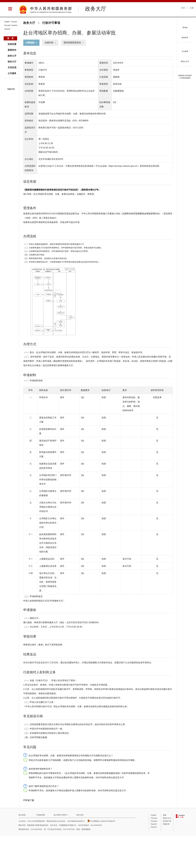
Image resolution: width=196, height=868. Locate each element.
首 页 (10, 38)
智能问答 (11, 89)
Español (14, 25)
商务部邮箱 (86, 829)
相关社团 (80, 815)
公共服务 (12, 73)
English (7, 22)
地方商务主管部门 (61, 815)
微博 (165, 815)
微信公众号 (167, 818)
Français (14, 22)
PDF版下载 (29, 800)
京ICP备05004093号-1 (76, 821)
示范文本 (157, 397)
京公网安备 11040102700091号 (101, 821)
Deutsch (7, 29)
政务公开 (12, 56)
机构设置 (12, 44)
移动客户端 (167, 821)
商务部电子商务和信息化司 (38, 825)
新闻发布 (12, 50)
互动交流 (12, 67)
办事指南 (30, 43)
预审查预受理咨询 (72, 43)
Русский (7, 25)
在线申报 (49, 43)
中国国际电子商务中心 (68, 825)
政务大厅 (29, 23)
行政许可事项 (51, 23)
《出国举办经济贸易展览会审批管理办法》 (141, 214)
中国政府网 (40, 815)
